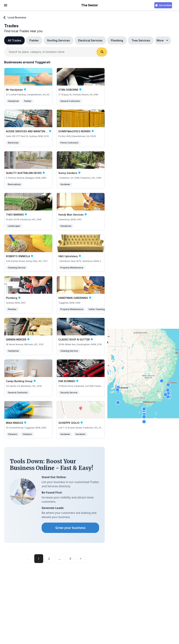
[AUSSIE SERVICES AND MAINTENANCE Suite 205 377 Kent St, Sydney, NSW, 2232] (28, 124)
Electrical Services (90, 40)
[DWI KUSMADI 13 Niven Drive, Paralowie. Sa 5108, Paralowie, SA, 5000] (81, 374)
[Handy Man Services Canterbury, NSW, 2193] (81, 207)
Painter (34, 40)
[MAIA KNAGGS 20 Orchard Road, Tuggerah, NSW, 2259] (28, 415)
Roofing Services (58, 40)
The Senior (90, 5)
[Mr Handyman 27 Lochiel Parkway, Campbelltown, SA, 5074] (28, 82)
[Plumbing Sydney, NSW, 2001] (28, 290)
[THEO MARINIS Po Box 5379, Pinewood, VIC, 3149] (28, 207)
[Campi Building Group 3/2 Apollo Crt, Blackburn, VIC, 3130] (28, 374)
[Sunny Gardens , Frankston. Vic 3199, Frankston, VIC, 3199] (81, 166)
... (60, 559)
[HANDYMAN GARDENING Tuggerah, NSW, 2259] (81, 290)
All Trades (14, 40)
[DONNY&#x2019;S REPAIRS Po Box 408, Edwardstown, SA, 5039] (81, 124)
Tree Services (141, 40)
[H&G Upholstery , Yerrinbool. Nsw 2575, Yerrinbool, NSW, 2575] (81, 249)
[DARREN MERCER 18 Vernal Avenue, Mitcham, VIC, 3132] (28, 332)
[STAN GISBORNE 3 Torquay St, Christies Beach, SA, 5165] (81, 82)
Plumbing (117, 40)
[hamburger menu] (6, 5)
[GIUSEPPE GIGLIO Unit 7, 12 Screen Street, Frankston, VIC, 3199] (81, 415)
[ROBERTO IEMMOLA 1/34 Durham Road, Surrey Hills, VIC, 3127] (28, 249)
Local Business (15, 17)
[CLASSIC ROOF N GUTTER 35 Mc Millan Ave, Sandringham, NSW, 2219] (81, 332)
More (163, 40)
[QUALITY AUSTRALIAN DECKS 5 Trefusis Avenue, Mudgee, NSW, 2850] (28, 166)
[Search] (102, 52)
